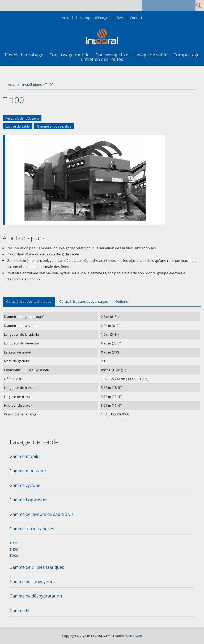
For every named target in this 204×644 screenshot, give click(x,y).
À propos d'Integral (95, 18)
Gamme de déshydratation (36, 596)
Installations (32, 85)
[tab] (102, 458)
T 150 (14, 549)
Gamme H (19, 611)
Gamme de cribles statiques (37, 567)
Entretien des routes (102, 59)
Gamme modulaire (28, 471)
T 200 (14, 555)
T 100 (14, 543)
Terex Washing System (22, 118)
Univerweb (134, 636)
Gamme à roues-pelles (54, 126)
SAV (120, 18)
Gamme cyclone (25, 485)
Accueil (67, 18)
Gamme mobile (24, 456)
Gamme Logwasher (29, 500)
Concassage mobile (69, 55)
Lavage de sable (151, 55)
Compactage (186, 55)
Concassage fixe (112, 55)
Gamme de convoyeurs (32, 582)
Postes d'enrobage (24, 55)
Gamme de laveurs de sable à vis (42, 514)
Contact (136, 18)
